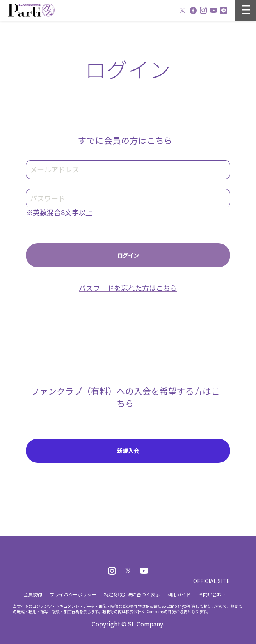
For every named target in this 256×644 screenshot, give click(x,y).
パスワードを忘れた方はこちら (128, 288)
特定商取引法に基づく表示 (132, 594)
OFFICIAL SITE (212, 581)
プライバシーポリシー (73, 594)
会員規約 (33, 594)
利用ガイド (179, 594)
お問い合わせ (212, 594)
